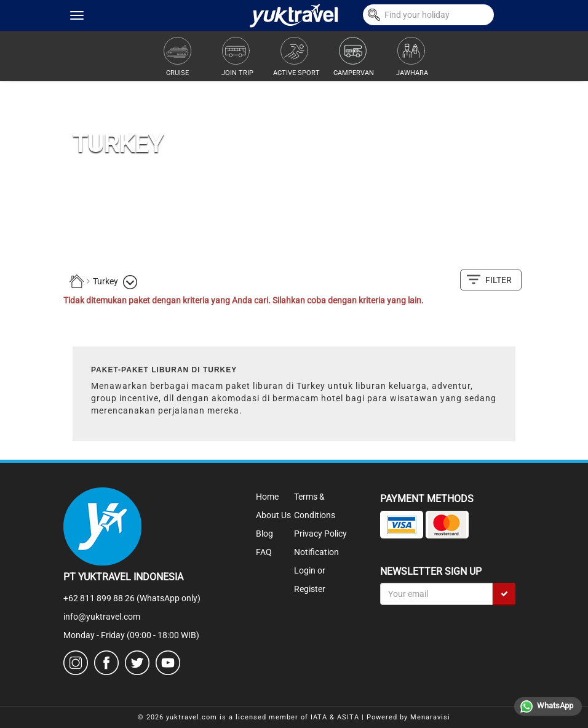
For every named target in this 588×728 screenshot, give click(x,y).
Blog (264, 534)
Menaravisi (430, 717)
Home (267, 497)
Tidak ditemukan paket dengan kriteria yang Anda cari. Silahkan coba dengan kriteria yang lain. (244, 300)
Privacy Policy (320, 534)
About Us (273, 515)
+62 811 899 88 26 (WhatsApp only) (132, 598)
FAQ (264, 552)
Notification (316, 552)
